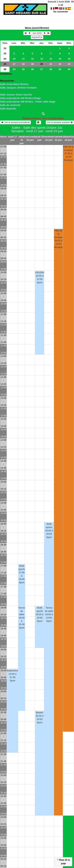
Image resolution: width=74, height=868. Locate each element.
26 (5, 69)
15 (60, 59)
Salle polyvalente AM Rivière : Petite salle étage (28, 102)
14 (51, 59)
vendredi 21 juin (49, 138)
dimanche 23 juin (68, 138)
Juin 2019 (37, 33)
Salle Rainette (8, 109)
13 (42, 59)
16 (69, 59)
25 (5, 64)
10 (14, 59)
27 (42, 69)
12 (32, 59)
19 (32, 64)
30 (69, 69)
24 (5, 59)
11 (23, 59)
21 (51, 64)
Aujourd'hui (37, 37)
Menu (37, 28)
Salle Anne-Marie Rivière (14, 84)
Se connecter (61, 12)
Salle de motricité (10, 105)
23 (5, 54)
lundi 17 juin (12, 138)
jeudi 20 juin (40, 138)
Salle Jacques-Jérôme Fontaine (18, 88)
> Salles (5, 77)
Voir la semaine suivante (60, 122)
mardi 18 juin (22, 140)
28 (51, 69)
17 (14, 64)
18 (23, 64)
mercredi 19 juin (30, 138)
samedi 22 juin (58, 138)
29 (60, 69)
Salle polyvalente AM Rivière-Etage (20, 98)
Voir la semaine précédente (15, 122)
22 (5, 48)
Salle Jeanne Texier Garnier (16, 95)
